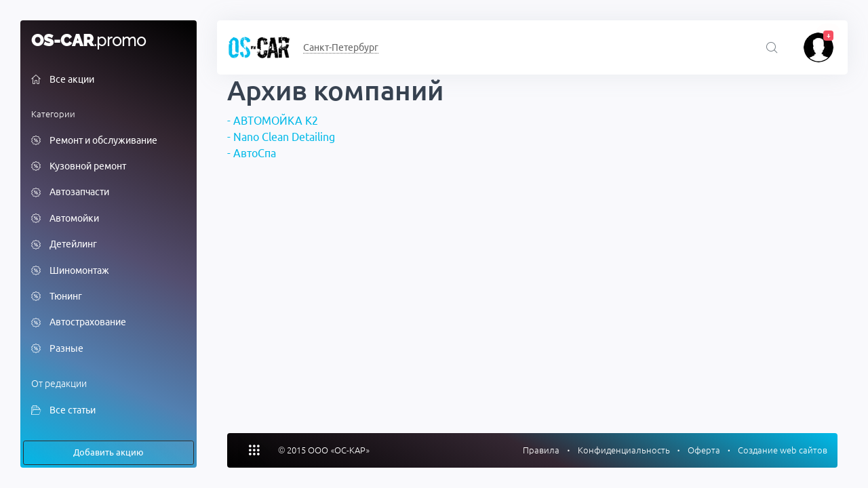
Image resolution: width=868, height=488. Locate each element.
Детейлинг (64, 245)
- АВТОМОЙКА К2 (273, 121)
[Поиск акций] (772, 48)
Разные (57, 349)
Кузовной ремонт (79, 167)
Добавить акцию (108, 452)
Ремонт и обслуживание (94, 141)
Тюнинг (57, 297)
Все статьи (63, 411)
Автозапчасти (70, 193)
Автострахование (79, 323)
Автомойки (65, 219)
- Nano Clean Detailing (281, 137)
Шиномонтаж (70, 271)
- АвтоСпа (252, 153)
